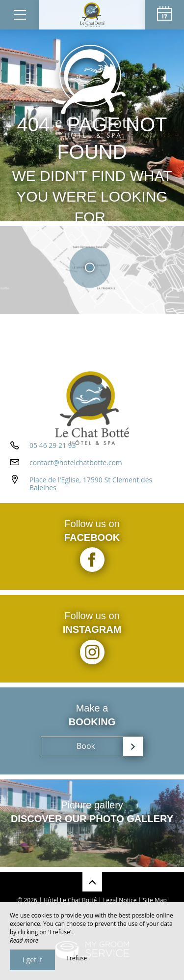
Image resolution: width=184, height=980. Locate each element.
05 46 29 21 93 (53, 445)
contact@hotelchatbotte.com (76, 462)
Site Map (155, 900)
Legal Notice (120, 900)
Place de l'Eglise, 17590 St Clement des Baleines (91, 484)
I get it (32, 960)
